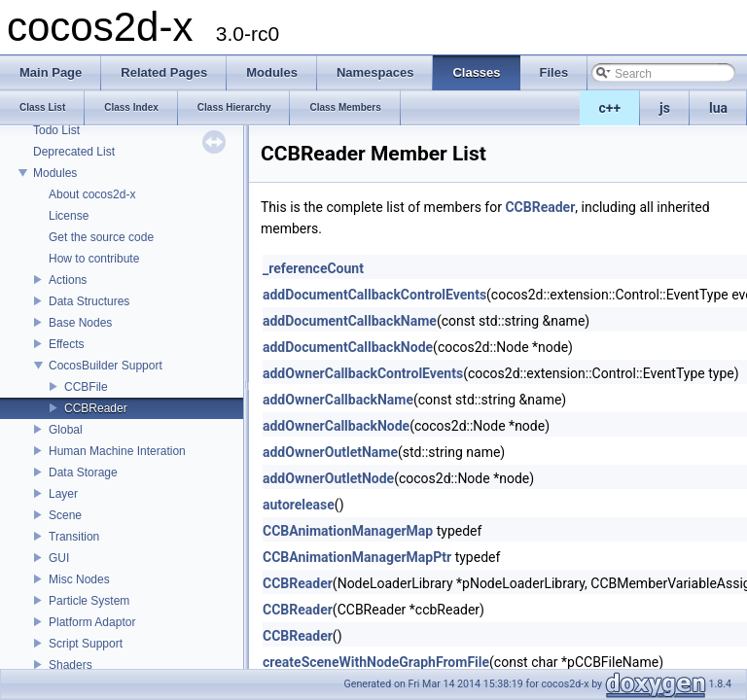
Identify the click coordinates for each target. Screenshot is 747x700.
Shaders (71, 665)
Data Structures (89, 301)
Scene (65, 515)
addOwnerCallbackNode (336, 426)
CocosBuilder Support (106, 366)
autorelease (299, 505)
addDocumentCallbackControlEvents (374, 295)
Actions (68, 280)
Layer (63, 494)
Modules (55, 173)
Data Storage (83, 472)
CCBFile (86, 387)
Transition (74, 537)
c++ (610, 108)
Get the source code (101, 237)
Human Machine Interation (117, 451)
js (665, 108)
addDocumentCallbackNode (348, 347)
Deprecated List (74, 152)
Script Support (86, 644)
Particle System (89, 601)
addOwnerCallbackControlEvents (363, 373)
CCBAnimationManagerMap (348, 531)
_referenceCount (313, 268)
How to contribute (94, 259)
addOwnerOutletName (330, 452)
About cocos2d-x (92, 194)
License (69, 216)
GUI (59, 558)
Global (66, 430)
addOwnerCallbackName (338, 400)
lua (718, 108)
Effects (66, 344)
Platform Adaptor (92, 622)
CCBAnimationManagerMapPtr (357, 557)
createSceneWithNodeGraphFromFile (376, 662)
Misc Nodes (79, 579)
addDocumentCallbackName (350, 321)
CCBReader (96, 408)
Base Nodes (80, 323)
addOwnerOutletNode (328, 478)
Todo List (56, 130)
